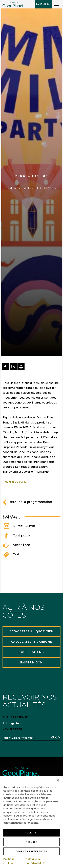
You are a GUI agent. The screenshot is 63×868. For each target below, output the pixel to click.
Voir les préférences (32, 851)
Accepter (32, 833)
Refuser (32, 842)
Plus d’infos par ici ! (15, 482)
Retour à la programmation (27, 502)
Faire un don (44, 4)
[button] (58, 780)
